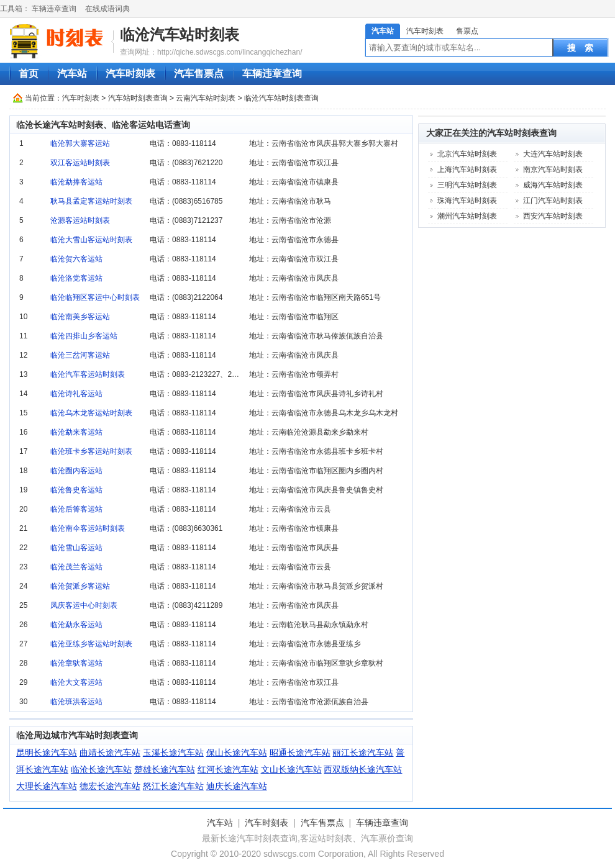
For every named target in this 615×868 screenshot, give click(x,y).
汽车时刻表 (425, 31)
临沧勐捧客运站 (76, 182)
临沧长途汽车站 (101, 769)
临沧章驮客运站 (76, 663)
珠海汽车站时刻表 (467, 201)
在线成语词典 (107, 9)
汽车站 (383, 31)
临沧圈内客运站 (76, 471)
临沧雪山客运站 (76, 548)
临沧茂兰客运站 (76, 567)
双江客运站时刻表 (80, 163)
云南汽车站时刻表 (206, 98)
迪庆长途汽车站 (237, 786)
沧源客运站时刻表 (80, 220)
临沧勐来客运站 (76, 432)
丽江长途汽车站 (363, 753)
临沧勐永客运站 (76, 625)
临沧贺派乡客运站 (80, 586)
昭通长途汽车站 (300, 753)
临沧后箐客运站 (76, 509)
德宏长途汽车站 (110, 786)
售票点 (467, 31)
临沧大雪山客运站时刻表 (91, 240)
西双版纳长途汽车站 (363, 769)
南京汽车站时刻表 (553, 170)
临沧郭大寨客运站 (80, 143)
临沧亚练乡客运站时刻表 (91, 644)
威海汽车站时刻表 (553, 185)
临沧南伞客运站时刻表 (88, 528)
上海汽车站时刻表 (467, 170)
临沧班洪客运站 (76, 702)
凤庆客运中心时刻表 (84, 605)
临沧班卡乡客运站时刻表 (91, 451)
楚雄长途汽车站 (165, 769)
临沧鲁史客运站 (76, 490)
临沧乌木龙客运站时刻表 (91, 413)
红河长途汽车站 (228, 769)
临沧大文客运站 (76, 682)
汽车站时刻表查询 (138, 98)
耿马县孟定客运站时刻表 (91, 201)
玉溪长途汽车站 (173, 753)
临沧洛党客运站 (76, 278)
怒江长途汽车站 (173, 786)
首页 (29, 74)
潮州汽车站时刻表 (467, 216)
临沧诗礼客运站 (76, 394)
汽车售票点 (199, 74)
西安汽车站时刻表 (553, 216)
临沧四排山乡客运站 (84, 336)
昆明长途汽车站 (47, 753)
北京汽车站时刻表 (467, 154)
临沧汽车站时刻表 (180, 34)
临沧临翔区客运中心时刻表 (95, 297)
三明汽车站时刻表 (467, 185)
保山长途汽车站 (237, 753)
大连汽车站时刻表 (553, 154)
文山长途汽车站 (291, 769)
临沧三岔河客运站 (80, 355)
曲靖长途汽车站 (110, 753)
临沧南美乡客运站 (80, 317)
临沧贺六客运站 (76, 259)
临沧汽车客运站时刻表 (88, 374)
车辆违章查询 (54, 9)
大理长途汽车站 (47, 786)
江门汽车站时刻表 (553, 201)
